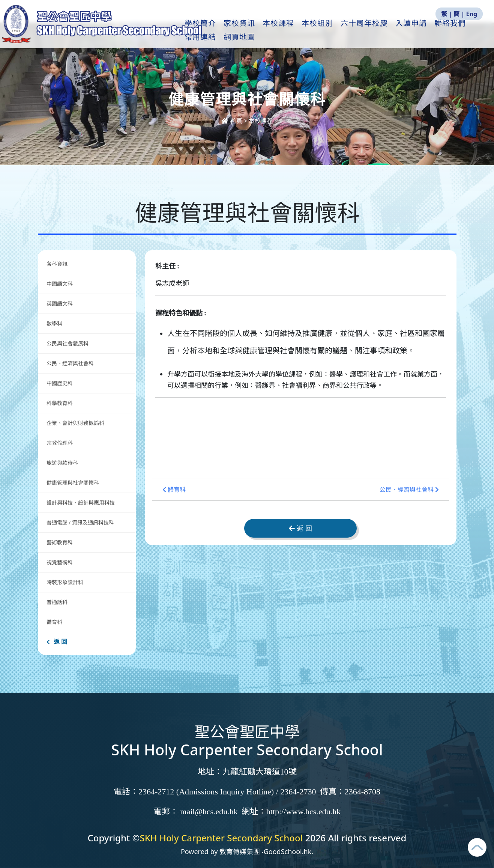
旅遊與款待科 (62, 463)
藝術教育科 (60, 542)
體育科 (54, 622)
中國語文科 (60, 284)
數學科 (54, 323)
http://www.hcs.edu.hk (303, 811)
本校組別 (327, 30)
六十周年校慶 (374, 30)
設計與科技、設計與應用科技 (81, 503)
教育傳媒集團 (240, 851)
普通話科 (57, 602)
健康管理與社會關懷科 (73, 483)
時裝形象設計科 (65, 582)
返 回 (57, 642)
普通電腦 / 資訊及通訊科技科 (80, 522)
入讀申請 (420, 30)
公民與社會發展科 (68, 343)
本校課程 (288, 30)
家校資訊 (249, 30)
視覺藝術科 (60, 562)
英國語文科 (60, 304)
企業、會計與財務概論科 (75, 423)
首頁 (233, 121)
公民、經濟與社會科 (70, 363)
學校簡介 (210, 30)
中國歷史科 (60, 383)
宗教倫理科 (60, 443)
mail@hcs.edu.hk (209, 811)
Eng (472, 14)
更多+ (456, 30)
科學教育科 (60, 403)
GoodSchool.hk (288, 851)
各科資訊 (57, 264)
